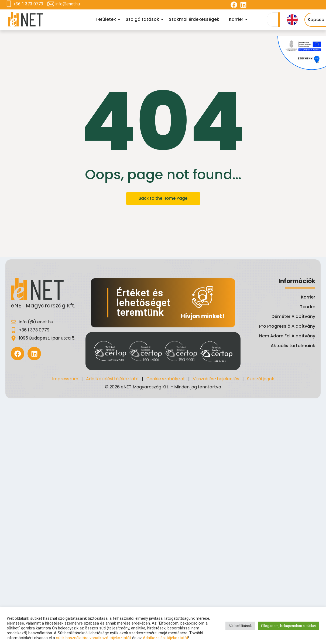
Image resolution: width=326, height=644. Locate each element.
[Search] (272, 20)
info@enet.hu (68, 4)
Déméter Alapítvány (293, 316)
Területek (107, 19)
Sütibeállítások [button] (240, 626)
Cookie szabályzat (166, 379)
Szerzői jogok (261, 379)
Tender (308, 307)
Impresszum (65, 379)
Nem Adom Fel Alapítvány (287, 336)
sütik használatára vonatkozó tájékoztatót (94, 638)
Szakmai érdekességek (194, 19)
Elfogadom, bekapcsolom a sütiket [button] (289, 626)
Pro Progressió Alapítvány (287, 326)
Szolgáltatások (143, 19)
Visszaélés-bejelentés (216, 379)
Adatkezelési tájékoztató (112, 379)
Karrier (237, 19)
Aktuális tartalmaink (293, 346)
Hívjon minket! (203, 316)
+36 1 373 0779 (28, 4)
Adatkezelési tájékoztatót (166, 638)
